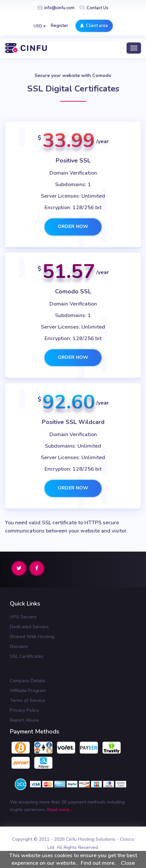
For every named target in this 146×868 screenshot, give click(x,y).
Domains (19, 646)
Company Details (28, 681)
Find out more (98, 863)
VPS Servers (23, 617)
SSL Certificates (27, 656)
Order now (73, 226)
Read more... (60, 810)
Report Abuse (24, 720)
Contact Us (94, 8)
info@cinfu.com (56, 8)
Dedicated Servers (29, 627)
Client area (94, 26)
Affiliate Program (28, 691)
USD (40, 26)
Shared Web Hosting (32, 637)
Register (59, 26)
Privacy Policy (24, 710)
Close (128, 863)
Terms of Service (28, 700)
